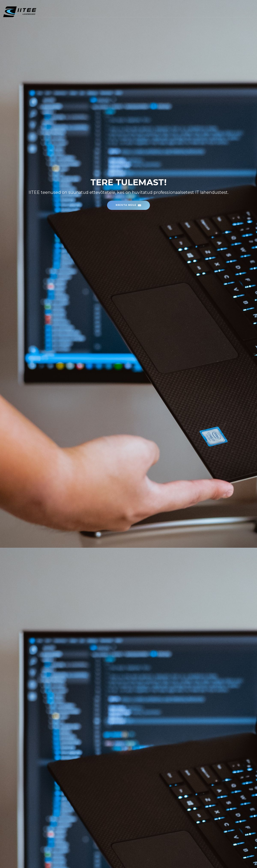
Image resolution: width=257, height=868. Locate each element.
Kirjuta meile (128, 205)
